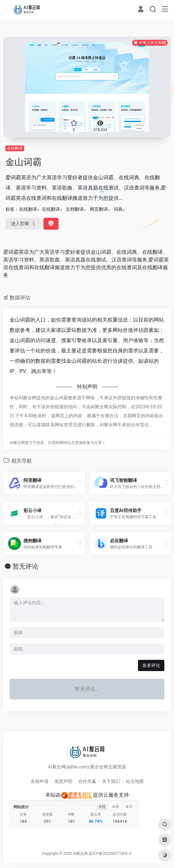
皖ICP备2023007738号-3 (110, 854)
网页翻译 (99, 209)
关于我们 (111, 781)
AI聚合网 (80, 854)
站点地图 (135, 781)
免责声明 (63, 781)
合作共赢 (87, 781)
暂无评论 (25, 566)
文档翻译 (75, 209)
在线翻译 (15, 148)
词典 (118, 209)
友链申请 (40, 781)
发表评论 (151, 665)
